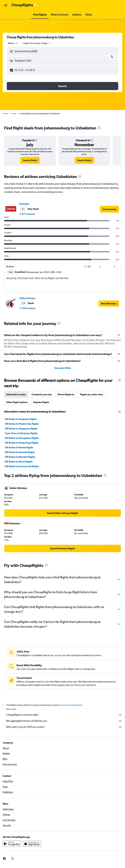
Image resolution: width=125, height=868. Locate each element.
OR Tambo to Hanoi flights (19, 462)
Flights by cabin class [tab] (91, 394)
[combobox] (13, 43)
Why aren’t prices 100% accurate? (64, 727)
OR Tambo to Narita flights (19, 447)
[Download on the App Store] (32, 844)
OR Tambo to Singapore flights (21, 429)
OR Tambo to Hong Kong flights (21, 443)
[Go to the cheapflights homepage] (24, 5)
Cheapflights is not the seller (64, 715)
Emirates (24, 204)
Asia (14, 114)
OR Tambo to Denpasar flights (21, 419)
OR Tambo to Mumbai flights (20, 457)
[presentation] (99, 128)
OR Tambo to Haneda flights (20, 452)
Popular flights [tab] (41, 402)
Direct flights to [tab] (66, 394)
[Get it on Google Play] (12, 844)
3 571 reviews (27, 214)
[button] (6, 5)
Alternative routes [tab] (16, 394)
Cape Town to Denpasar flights (21, 433)
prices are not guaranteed (71, 705)
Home (5, 114)
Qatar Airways (27, 298)
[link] (30, 160)
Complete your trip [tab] (42, 394)
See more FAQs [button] (62, 368)
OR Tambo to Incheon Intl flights (22, 466)
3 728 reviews (27, 308)
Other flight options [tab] (17, 402)
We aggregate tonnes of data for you (64, 721)
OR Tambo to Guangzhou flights (22, 438)
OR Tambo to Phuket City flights (22, 424)
